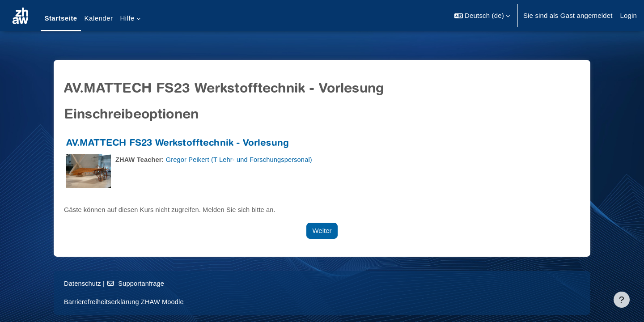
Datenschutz (83, 283)
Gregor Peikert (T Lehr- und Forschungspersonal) (243, 159)
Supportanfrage (137, 283)
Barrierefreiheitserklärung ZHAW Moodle (126, 302)
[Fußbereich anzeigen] (622, 300)
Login (628, 15)
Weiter (322, 231)
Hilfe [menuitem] (127, 18)
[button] (482, 16)
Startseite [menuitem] (61, 18)
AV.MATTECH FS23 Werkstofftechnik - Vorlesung (178, 144)
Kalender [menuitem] (99, 18)
